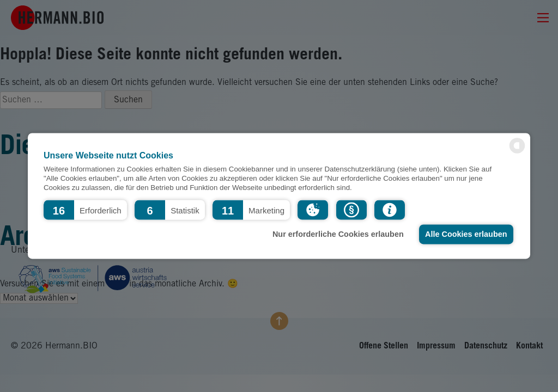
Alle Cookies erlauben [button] (466, 234)
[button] (85, 210)
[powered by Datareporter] (517, 153)
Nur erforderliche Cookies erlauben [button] (338, 234)
